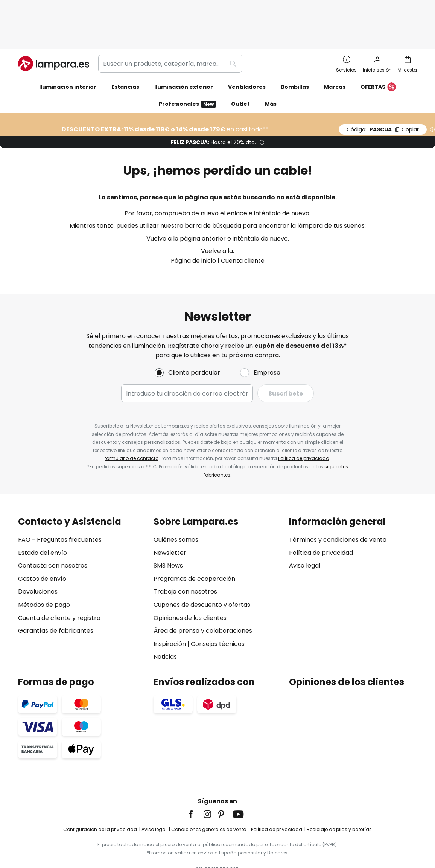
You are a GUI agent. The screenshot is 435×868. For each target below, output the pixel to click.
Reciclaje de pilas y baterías (339, 790)
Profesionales (187, 65)
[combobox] (170, 24)
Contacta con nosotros (53, 526)
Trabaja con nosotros (185, 552)
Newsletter (170, 513)
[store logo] (54, 24)
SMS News (168, 526)
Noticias (165, 617)
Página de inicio (193, 221)
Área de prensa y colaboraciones (203, 592)
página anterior (203, 199)
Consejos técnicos (218, 604)
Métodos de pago (44, 565)
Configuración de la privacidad (100, 790)
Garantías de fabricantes (56, 592)
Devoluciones (38, 552)
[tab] (82, 550)
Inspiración (170, 604)
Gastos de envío (42, 539)
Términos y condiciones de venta (338, 500)
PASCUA (383, 90)
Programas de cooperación (194, 539)
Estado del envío (43, 513)
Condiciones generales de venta (209, 790)
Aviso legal (305, 526)
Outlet (240, 64)
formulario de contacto (132, 419)
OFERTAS (378, 48)
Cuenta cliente (243, 221)
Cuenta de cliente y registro (59, 578)
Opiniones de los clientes (190, 578)
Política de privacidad (304, 419)
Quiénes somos (176, 500)
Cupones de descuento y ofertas (202, 565)
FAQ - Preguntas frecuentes (60, 500)
